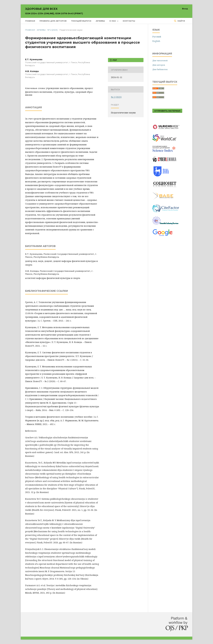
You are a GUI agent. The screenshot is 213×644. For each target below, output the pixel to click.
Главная (30, 21)
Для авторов (159, 65)
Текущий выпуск (81, 21)
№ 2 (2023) (53, 30)
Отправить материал (167, 111)
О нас (113, 21)
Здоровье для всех (54, 11)
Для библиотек (160, 69)
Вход (185, 9)
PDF (114, 60)
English (156, 41)
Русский (157, 37)
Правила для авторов (53, 21)
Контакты (129, 21)
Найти (181, 21)
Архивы (100, 21)
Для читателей (160, 60)
